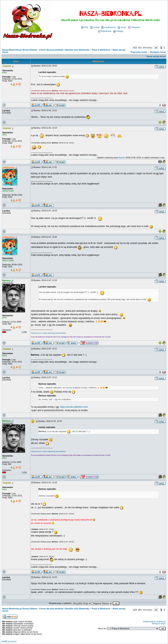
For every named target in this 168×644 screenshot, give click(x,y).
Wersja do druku (159, 624)
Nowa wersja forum (156, 56)
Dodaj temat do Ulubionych (154, 622)
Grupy (122, 27)
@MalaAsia (8, 168)
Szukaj (95, 27)
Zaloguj (118, 31)
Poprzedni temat (139, 52)
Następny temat (158, 52)
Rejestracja (105, 31)
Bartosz (122, 158)
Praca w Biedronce (101, 50)
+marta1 (7, 66)
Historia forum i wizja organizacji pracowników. (49, 333)
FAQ (85, 27)
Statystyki (134, 27)
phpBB (4, 641)
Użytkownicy (108, 27)
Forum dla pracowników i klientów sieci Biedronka (64, 50)
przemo (13, 641)
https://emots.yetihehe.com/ (74, 407)
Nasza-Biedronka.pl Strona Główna (20, 50)
